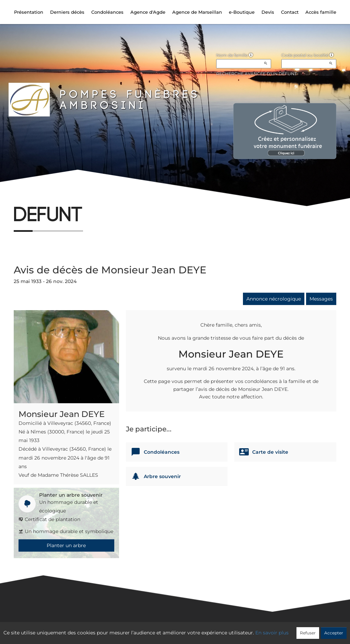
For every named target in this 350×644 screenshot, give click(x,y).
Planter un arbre (66, 545)
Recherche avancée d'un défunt (256, 74)
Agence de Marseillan (197, 12)
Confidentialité (172, 629)
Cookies (203, 629)
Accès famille (321, 12)
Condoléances (107, 12)
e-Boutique (242, 12)
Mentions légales (237, 629)
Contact (290, 12)
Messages (321, 299)
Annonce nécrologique (274, 299)
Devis (268, 12)
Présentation (29, 12)
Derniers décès (67, 12)
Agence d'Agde (148, 12)
